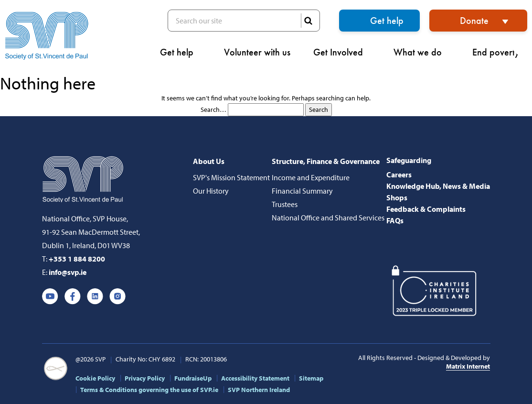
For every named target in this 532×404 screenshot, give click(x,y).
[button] (522, 46)
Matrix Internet (468, 366)
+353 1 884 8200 (77, 259)
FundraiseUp (193, 378)
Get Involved (342, 52)
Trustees (285, 204)
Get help (387, 21)
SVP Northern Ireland (259, 390)
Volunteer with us (257, 52)
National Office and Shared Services (328, 218)
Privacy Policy (145, 378)
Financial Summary (302, 191)
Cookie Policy (95, 378)
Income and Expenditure (311, 177)
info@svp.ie (68, 272)
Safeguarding (409, 160)
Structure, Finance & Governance (326, 161)
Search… (213, 109)
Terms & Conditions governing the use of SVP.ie (149, 390)
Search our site (244, 21)
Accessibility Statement (255, 378)
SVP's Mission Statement (231, 177)
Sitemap (311, 378)
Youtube (50, 296)
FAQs (395, 220)
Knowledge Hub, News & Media (438, 186)
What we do (421, 52)
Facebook (73, 296)
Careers (399, 175)
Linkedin (95, 296)
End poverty (500, 52)
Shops (397, 197)
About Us (209, 161)
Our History (211, 191)
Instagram (117, 296)
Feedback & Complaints (426, 209)
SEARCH (308, 21)
